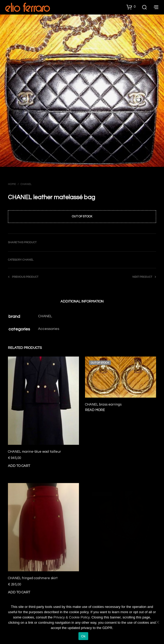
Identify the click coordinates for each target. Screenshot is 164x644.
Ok (83, 636)
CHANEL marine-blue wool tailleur (34, 452)
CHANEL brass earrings (104, 404)
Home (12, 184)
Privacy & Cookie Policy (72, 617)
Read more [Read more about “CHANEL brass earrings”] (97, 409)
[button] (131, 7)
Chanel (26, 184)
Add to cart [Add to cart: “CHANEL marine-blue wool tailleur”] (19, 466)
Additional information (82, 301)
